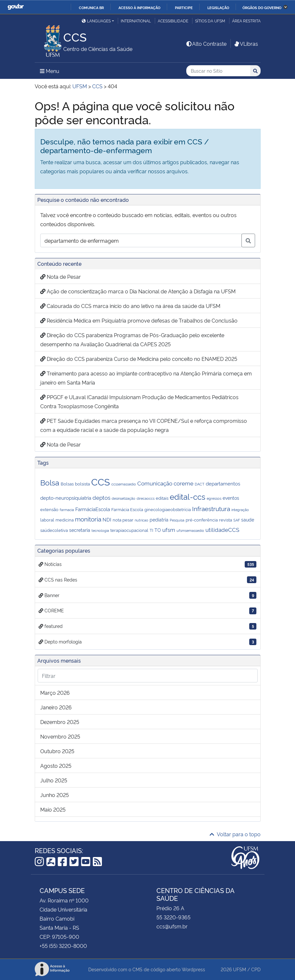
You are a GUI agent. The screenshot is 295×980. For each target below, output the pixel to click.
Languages (96, 21)
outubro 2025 (57, 751)
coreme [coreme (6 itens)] (184, 483)
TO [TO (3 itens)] (158, 530)
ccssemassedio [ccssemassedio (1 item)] (124, 484)
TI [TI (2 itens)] (151, 530)
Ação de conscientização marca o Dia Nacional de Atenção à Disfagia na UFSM (138, 291)
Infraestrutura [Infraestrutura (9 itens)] (211, 508)
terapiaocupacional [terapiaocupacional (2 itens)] (129, 530)
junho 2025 (55, 795)
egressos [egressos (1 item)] (214, 498)
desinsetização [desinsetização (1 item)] (123, 498)
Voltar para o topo (235, 834)
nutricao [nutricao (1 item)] (141, 520)
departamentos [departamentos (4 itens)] (223, 483)
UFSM (240, 969)
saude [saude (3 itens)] (248, 519)
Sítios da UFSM (210, 21)
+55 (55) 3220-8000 (63, 946)
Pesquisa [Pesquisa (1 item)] (177, 520)
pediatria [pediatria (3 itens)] (159, 519)
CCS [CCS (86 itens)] (101, 481)
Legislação (218, 7)
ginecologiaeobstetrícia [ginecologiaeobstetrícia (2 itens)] (168, 509)
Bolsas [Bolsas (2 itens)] (67, 484)
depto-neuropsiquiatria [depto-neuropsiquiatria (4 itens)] (66, 498)
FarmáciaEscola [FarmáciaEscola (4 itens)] (93, 509)
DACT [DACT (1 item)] (200, 484)
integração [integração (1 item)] (240, 510)
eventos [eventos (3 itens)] (231, 498)
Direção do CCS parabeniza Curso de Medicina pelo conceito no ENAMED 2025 (139, 359)
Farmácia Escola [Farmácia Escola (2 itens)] (127, 509)
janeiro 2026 (56, 707)
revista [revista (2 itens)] (226, 520)
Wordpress (193, 969)
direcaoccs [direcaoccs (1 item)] (146, 498)
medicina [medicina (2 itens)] (65, 520)
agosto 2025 (56, 766)
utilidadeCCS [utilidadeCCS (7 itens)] (222, 529)
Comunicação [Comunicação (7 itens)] (155, 483)
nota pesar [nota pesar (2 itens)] (123, 520)
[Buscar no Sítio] (218, 71)
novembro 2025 (60, 736)
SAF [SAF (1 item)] (237, 520)
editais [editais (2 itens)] (162, 498)
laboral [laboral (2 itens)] (47, 520)
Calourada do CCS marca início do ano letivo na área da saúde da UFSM (130, 306)
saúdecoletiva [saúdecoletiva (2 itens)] (54, 530)
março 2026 (55, 692)
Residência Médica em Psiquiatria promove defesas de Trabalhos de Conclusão (140, 320)
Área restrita (246, 21)
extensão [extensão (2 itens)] (49, 509)
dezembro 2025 (60, 722)
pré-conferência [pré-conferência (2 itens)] (202, 520)
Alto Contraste (206, 43)
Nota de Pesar (61, 276)
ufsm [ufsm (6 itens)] (169, 529)
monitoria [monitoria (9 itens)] (88, 519)
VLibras (246, 43)
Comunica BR (91, 7)
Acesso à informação (139, 7)
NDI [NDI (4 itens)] (107, 519)
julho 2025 (54, 780)
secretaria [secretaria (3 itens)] (80, 530)
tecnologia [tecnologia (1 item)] (100, 530)
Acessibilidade (173, 21)
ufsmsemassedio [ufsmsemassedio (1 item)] (190, 530)
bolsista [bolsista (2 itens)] (82, 484)
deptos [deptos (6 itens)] (101, 497)
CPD (256, 969)
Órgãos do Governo (262, 7)
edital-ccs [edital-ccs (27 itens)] (188, 496)
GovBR (16, 7)
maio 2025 (53, 809)
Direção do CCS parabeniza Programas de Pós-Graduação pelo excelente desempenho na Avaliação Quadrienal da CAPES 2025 (132, 339)
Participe (184, 7)
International (136, 21)
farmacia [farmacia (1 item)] (67, 510)
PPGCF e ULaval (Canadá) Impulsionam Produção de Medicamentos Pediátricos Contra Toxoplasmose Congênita (139, 401)
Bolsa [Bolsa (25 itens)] (50, 482)
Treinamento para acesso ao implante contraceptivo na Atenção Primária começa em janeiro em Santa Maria (146, 378)
